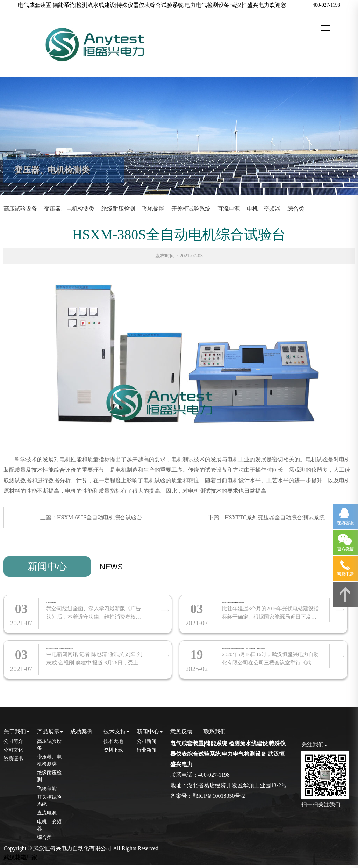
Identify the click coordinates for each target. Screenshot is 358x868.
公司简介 (13, 744)
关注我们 (314, 747)
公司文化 (13, 753)
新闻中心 (47, 566)
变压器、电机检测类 (69, 209)
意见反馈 (181, 734)
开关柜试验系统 (191, 209)
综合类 (296, 209)
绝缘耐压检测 (118, 209)
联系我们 (215, 734)
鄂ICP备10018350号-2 (219, 799)
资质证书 (13, 762)
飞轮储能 (153, 209)
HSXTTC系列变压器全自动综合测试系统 (275, 517)
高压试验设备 (20, 209)
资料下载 (113, 753)
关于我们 (16, 734)
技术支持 (116, 734)
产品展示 (50, 734)
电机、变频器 (264, 209)
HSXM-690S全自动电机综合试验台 (100, 517)
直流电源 (229, 209)
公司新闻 (146, 744)
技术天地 (113, 744)
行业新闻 (146, 753)
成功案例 (81, 734)
